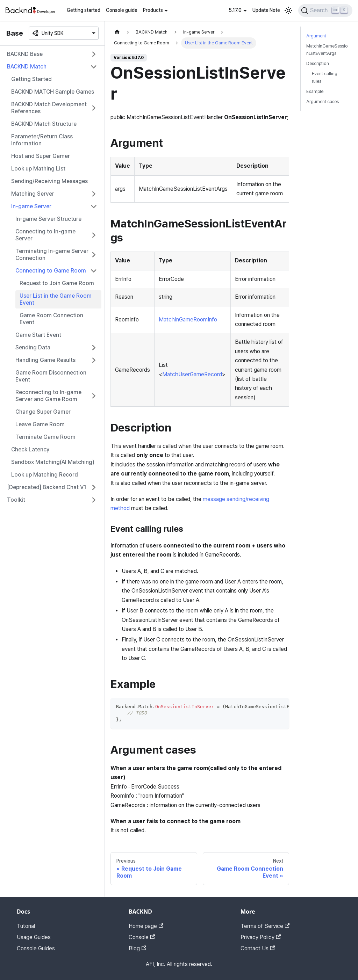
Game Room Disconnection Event (51, 376)
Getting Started (31, 79)
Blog (137, 948)
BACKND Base (25, 54)
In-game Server (31, 206)
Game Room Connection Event (51, 319)
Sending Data (33, 347)
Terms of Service (265, 926)
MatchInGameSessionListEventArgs (327, 50)
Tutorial (26, 926)
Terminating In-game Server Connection (52, 255)
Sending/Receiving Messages (49, 181)
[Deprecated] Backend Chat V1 (47, 487)
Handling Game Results (45, 360)
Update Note (266, 10)
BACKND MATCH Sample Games (53, 92)
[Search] (325, 10)
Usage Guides (34, 937)
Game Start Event (38, 335)
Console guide (122, 10)
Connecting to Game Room (51, 271)
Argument (316, 36)
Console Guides (36, 948)
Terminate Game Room (45, 437)
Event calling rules (325, 77)
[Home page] (117, 32)
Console (142, 937)
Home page (146, 926)
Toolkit (16, 500)
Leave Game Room (40, 424)
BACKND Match (27, 67)
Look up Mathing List (38, 169)
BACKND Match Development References (49, 108)
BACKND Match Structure (44, 124)
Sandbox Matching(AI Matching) (53, 462)
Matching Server (33, 194)
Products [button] (153, 10)
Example (315, 91)
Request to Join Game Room (57, 283)
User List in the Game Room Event (56, 299)
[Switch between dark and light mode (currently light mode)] (288, 10)
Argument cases (323, 101)
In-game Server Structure (48, 219)
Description (318, 63)
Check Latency (30, 449)
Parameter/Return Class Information (42, 140)
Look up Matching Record (45, 475)
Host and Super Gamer (41, 156)
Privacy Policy (261, 937)
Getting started (84, 10)
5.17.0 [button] (235, 10)
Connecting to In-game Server (45, 235)
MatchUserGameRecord (192, 374)
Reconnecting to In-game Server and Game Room (48, 396)
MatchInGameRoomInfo (188, 320)
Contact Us (258, 948)
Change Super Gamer (43, 412)
